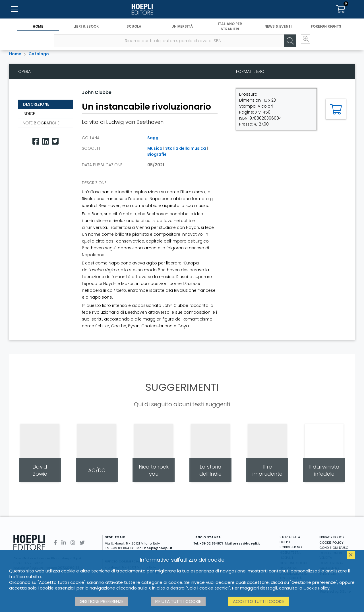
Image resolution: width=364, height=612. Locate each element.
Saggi (153, 138)
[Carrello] (341, 11)
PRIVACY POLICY (332, 537)
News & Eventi (278, 31)
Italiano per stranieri (230, 31)
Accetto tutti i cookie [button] (259, 601)
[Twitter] (55, 141)
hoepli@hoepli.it (158, 548)
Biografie (157, 154)
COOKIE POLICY (331, 543)
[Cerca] (282, 46)
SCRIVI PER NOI (291, 547)
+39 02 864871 (123, 548)
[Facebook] (36, 141)
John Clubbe (97, 92)
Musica (155, 148)
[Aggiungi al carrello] (336, 109)
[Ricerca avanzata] (299, 46)
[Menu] (14, 11)
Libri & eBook (86, 31)
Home (38, 31)
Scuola (134, 31)
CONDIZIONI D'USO (334, 548)
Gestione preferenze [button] (102, 601)
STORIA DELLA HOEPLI (290, 540)
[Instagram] (73, 543)
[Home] (182, 11)
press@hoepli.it (246, 543)
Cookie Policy (317, 588)
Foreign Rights (326, 31)
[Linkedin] (45, 141)
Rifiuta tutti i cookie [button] (178, 601)
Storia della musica (186, 148)
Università (182, 31)
